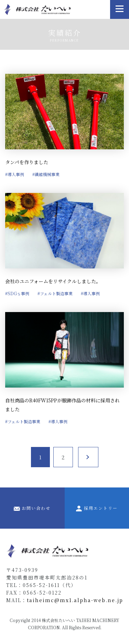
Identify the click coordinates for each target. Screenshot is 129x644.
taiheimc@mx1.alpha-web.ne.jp (75, 600)
